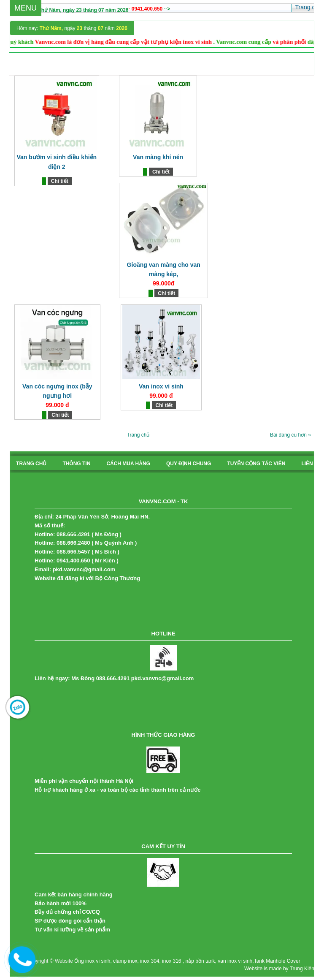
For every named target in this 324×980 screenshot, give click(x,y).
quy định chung (189, 464)
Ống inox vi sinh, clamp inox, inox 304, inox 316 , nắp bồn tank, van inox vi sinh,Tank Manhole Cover (187, 961)
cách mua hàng (128, 464)
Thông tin (76, 464)
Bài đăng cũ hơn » (290, 435)
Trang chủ (138, 435)
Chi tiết (60, 181)
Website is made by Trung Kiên (279, 969)
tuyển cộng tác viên (256, 464)
